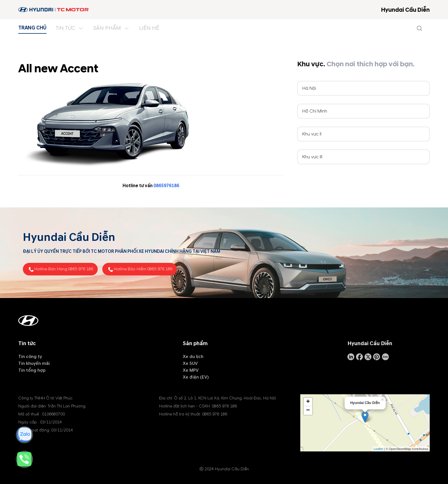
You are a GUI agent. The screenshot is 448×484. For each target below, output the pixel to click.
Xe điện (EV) (196, 377)
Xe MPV (191, 370)
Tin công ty (30, 357)
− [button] (308, 410)
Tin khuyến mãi (34, 363)
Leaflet (378, 449)
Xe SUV (190, 363)
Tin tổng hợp (32, 370)
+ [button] (308, 402)
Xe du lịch (193, 357)
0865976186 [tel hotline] (166, 186)
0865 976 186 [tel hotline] (81, 269)
